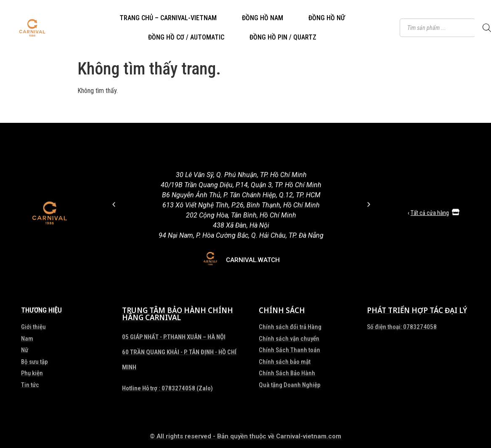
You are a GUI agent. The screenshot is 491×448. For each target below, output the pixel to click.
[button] (114, 204)
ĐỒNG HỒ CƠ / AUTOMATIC (186, 37)
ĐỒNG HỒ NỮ (327, 18)
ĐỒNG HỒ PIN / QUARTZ (283, 37)
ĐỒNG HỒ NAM (263, 18)
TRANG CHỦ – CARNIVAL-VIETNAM (168, 18)
